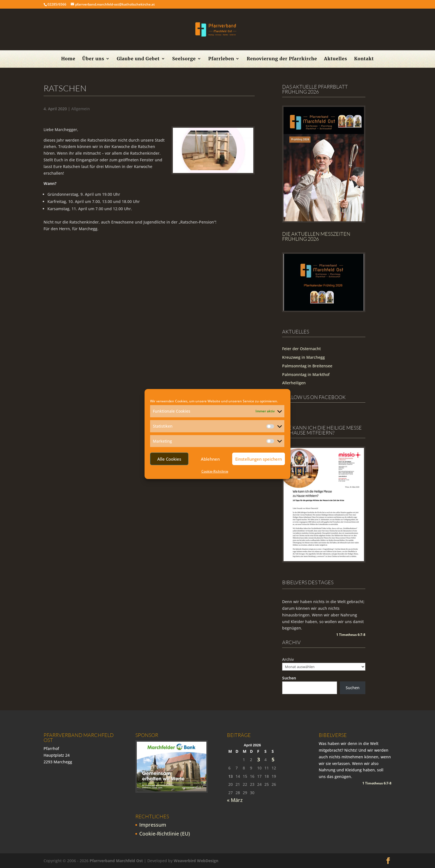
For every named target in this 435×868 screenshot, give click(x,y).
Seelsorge (184, 59)
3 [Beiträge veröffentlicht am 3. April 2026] (259, 760)
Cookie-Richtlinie (215, 471)
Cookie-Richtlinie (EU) (165, 834)
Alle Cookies (169, 459)
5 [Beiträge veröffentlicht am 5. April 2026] (273, 760)
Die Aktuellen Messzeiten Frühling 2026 (316, 236)
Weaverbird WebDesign (196, 861)
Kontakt (364, 59)
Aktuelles (336, 59)
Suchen (289, 678)
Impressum (153, 825)
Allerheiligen (294, 383)
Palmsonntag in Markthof (306, 374)
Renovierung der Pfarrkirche (282, 59)
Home (68, 59)
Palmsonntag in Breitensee (307, 366)
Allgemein (81, 109)
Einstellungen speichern (259, 459)
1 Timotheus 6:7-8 (351, 635)
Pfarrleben (221, 59)
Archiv (288, 659)
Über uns (93, 59)
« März (235, 800)
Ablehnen (210, 459)
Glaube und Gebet (138, 59)
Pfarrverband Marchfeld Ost (116, 861)
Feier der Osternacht (301, 349)
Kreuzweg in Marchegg (304, 357)
